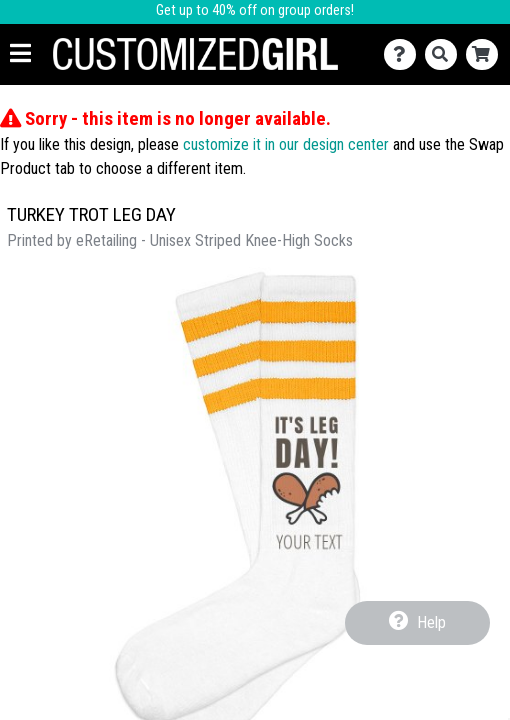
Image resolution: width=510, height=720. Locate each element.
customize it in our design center (286, 144)
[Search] (445, 54)
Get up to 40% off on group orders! (255, 10)
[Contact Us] (404, 54)
